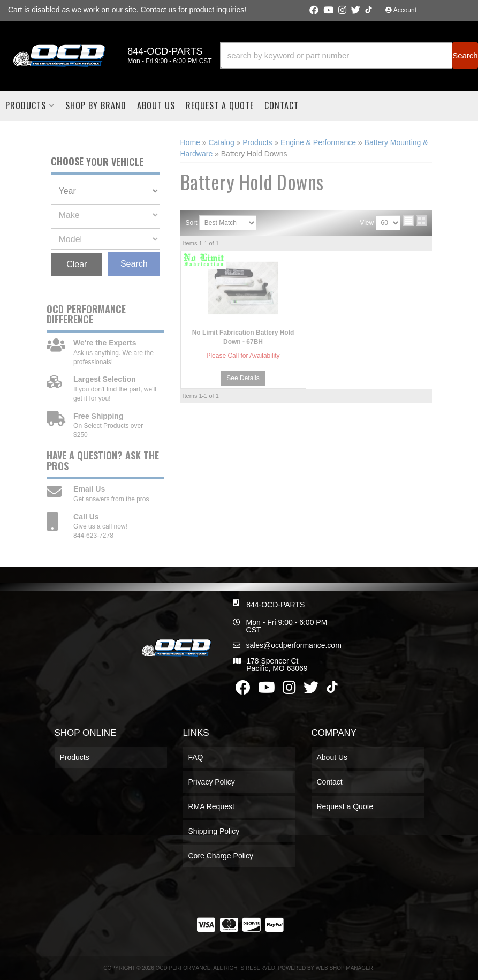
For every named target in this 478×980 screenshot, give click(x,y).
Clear (77, 264)
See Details (243, 378)
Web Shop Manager (344, 968)
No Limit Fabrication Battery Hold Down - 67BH (243, 337)
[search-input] (336, 55)
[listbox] (105, 191)
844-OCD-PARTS (275, 605)
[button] (349, 55)
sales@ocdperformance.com (293, 645)
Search (134, 264)
